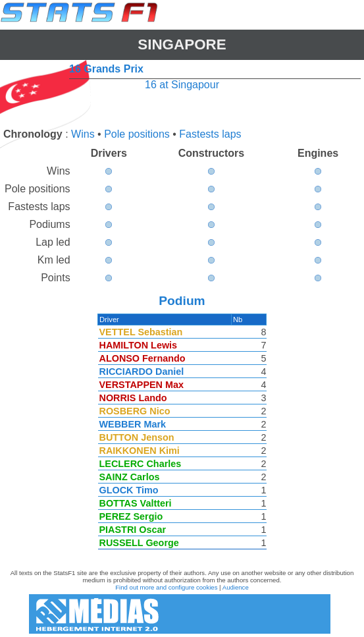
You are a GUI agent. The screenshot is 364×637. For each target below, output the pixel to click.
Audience (236, 587)
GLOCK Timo (130, 490)
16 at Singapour (182, 85)
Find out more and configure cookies (166, 587)
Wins (83, 134)
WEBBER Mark (134, 424)
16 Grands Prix (106, 69)
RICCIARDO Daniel (143, 372)
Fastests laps (210, 134)
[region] (182, 435)
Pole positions (137, 134)
